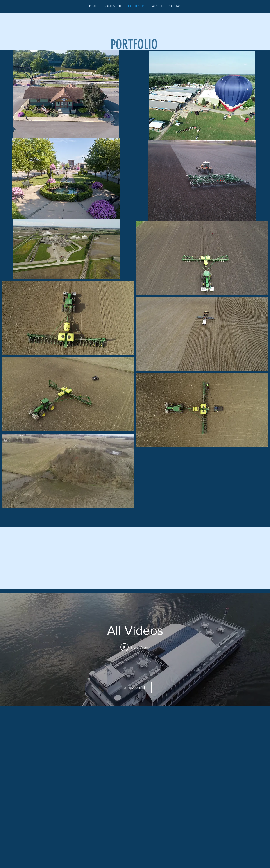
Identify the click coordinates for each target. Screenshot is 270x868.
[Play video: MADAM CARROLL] (135, 647)
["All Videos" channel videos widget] (135, 649)
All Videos (135, 688)
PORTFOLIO (134, 44)
